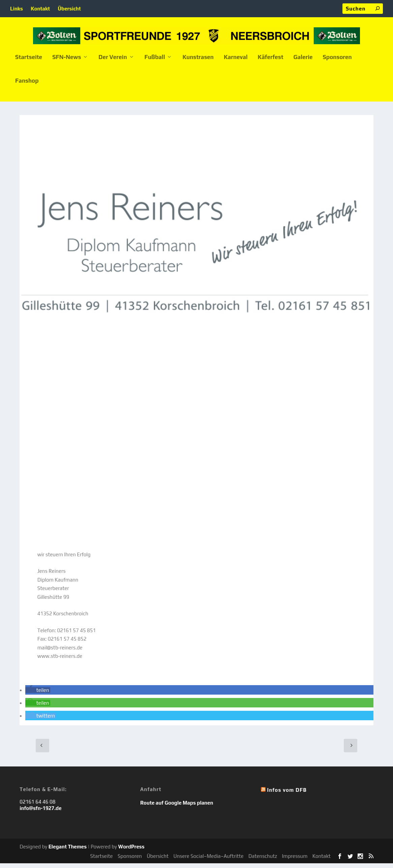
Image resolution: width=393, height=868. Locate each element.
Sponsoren (337, 62)
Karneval (236, 62)
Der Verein (113, 62)
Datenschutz (263, 861)
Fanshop (27, 86)
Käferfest (271, 62)
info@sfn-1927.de (40, 813)
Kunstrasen (198, 62)
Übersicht (69, 9)
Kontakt (40, 9)
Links (17, 9)
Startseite (29, 62)
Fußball (155, 62)
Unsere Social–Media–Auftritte (209, 861)
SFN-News (67, 62)
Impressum (295, 861)
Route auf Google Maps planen (177, 807)
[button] (38, 695)
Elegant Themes (68, 851)
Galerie (303, 62)
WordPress (131, 851)
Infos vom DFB (287, 795)
